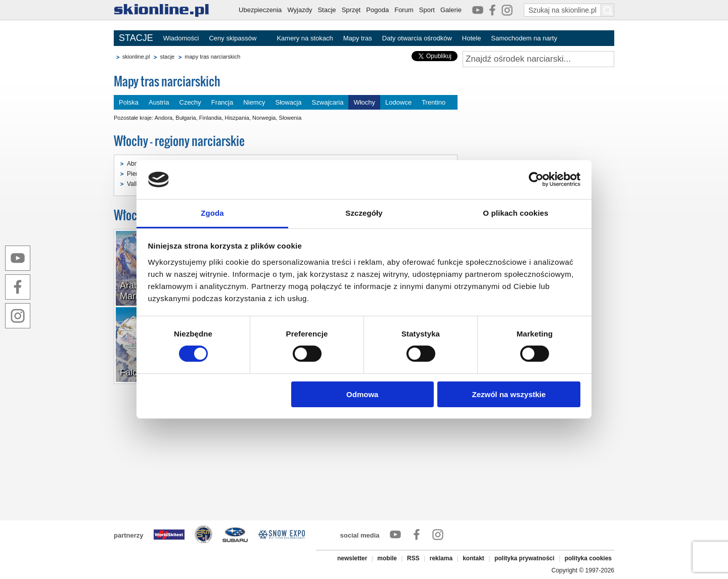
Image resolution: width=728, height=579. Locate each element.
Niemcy (254, 102)
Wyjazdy (300, 10)
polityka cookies (588, 558)
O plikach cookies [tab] (515, 213)
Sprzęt (351, 10)
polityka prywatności (525, 558)
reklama (441, 558)
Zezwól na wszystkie (509, 394)
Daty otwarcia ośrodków (417, 38)
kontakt (473, 558)
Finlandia (211, 118)
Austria (159, 102)
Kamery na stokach (305, 38)
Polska (129, 102)
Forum (404, 10)
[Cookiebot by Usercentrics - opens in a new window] (536, 179)
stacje (167, 57)
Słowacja (289, 102)
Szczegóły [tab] (364, 213)
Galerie (451, 10)
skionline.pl (136, 57)
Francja (222, 102)
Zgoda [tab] (212, 213)
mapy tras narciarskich (212, 57)
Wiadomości (181, 38)
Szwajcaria (328, 102)
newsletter (352, 558)
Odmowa (362, 394)
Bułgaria (186, 118)
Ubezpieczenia (260, 10)
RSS (413, 558)
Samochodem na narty (524, 38)
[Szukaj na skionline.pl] (608, 10)
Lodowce (398, 102)
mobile (387, 558)
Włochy (364, 102)
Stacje (327, 10)
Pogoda (377, 10)
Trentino (434, 102)
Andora (164, 118)
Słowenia (290, 118)
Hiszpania (237, 118)
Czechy (190, 102)
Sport (427, 10)
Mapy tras (358, 38)
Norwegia (264, 118)
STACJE (136, 38)
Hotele (472, 38)
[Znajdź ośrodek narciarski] (538, 59)
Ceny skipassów (233, 38)
